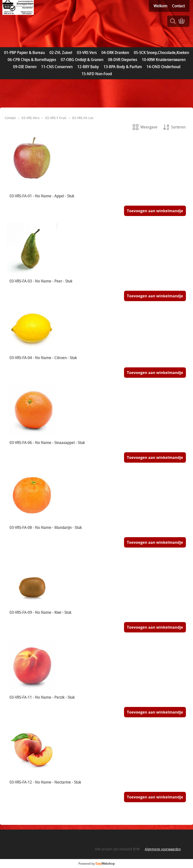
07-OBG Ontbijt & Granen (82, 60)
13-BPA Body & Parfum (123, 67)
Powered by (97, 864)
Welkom (160, 6)
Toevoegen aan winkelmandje (155, 211)
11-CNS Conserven (57, 67)
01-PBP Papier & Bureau (24, 53)
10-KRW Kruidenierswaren (164, 60)
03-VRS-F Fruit (56, 118)
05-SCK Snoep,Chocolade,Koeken (161, 53)
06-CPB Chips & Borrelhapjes (32, 60)
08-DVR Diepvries (122, 60)
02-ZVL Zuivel (61, 53)
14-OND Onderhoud (163, 67)
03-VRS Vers (87, 53)
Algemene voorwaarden (163, 849)
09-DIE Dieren (25, 67)
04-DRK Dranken (115, 53)
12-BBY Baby (88, 67)
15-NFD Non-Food (97, 74)
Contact (178, 6)
